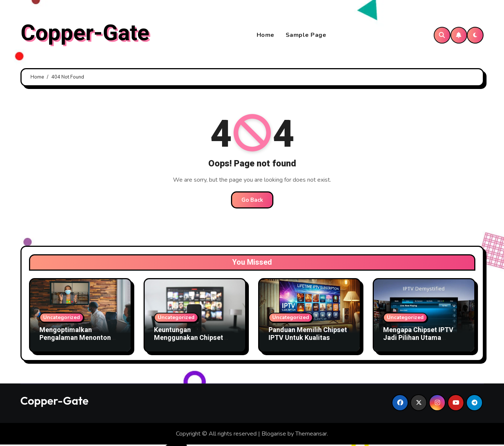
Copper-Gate (85, 34)
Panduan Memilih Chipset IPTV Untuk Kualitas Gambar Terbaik (308, 339)
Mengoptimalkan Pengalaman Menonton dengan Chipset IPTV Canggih (75, 343)
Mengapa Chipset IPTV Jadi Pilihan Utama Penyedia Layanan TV (418, 339)
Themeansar (311, 435)
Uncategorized (62, 318)
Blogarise (274, 435)
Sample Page (306, 36)
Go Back (252, 201)
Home (266, 36)
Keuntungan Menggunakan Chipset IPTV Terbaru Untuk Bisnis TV (195, 343)
